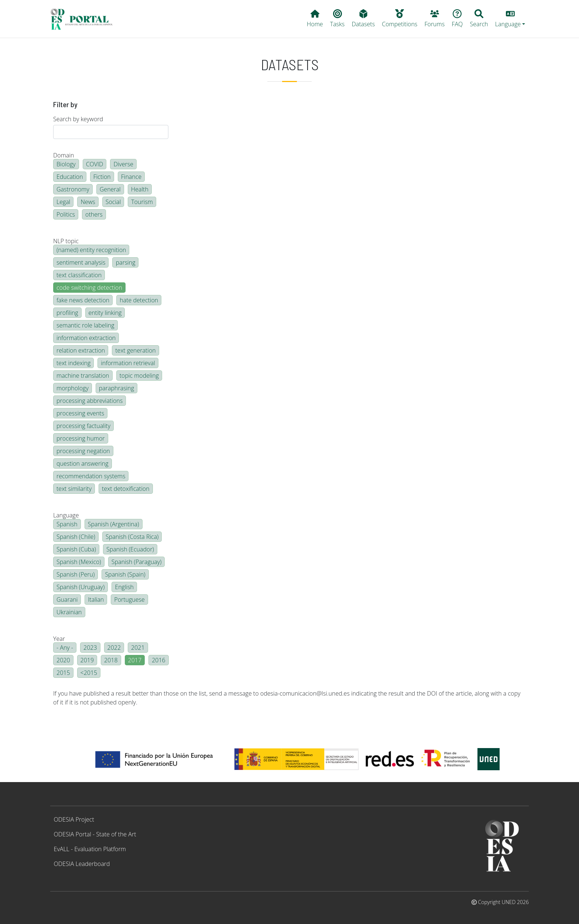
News (88, 202)
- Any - (65, 648)
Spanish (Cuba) (76, 549)
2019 (87, 660)
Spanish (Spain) (125, 574)
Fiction (102, 177)
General (110, 189)
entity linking (105, 313)
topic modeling (139, 376)
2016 (159, 660)
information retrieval (128, 363)
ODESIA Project (74, 819)
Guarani (67, 599)
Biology (66, 164)
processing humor (81, 438)
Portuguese (129, 599)
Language (66, 515)
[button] (510, 19)
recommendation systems (91, 476)
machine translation (83, 376)
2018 (111, 660)
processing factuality (83, 426)
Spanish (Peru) (76, 574)
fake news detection (83, 300)
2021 (138, 648)
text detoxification (126, 489)
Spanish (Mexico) (79, 562)
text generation (135, 350)
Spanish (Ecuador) (130, 549)
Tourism (142, 202)
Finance (131, 177)
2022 (114, 648)
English (124, 587)
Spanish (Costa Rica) (132, 537)
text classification (79, 275)
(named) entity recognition (91, 250)
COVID (95, 164)
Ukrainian (69, 612)
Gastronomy (73, 189)
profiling (67, 313)
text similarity (74, 489)
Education (70, 177)
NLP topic (66, 241)
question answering (83, 463)
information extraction (86, 338)
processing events (80, 413)
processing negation (83, 451)
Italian (96, 599)
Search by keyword (78, 119)
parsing (125, 262)
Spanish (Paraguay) (137, 562)
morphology (73, 388)
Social (113, 202)
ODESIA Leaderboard (82, 864)
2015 (63, 673)
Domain (64, 155)
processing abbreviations (90, 401)
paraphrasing (117, 388)
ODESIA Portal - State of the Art (95, 834)
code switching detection (89, 288)
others (94, 214)
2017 (135, 660)
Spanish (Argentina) (114, 524)
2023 (90, 648)
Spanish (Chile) (76, 537)
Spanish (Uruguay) (80, 587)
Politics (66, 214)
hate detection (139, 300)
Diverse (123, 164)
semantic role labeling (85, 325)
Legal (63, 202)
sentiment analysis (81, 262)
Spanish (67, 524)
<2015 (89, 673)
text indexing (73, 363)
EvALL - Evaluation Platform (90, 849)
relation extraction (81, 350)
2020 (63, 660)
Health (140, 189)
